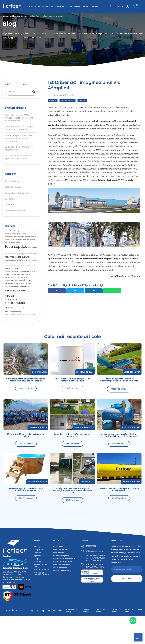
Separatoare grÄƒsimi (63, 589)
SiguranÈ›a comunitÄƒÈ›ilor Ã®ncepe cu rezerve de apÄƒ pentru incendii (19, 118)
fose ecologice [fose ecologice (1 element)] (33, 252)
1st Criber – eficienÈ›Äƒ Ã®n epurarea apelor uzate (18, 157)
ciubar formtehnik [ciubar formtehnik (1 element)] (31, 239)
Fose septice (59, 580)
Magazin (77, 5)
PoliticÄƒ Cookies (86, 639)
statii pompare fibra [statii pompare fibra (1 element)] (28, 337)
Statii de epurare (13, 187)
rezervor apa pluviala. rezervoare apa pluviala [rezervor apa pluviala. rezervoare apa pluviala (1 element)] (20, 284)
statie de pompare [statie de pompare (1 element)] (11, 319)
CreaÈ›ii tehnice (60, 595)
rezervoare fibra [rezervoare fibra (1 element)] (30, 276)
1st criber (53, 100)
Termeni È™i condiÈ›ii (100, 639)
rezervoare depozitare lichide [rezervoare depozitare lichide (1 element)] (14, 276)
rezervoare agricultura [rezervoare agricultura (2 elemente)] (17, 265)
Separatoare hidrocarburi (18, 193)
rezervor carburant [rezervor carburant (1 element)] (26, 288)
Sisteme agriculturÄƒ (62, 598)
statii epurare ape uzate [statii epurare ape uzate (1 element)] (13, 333)
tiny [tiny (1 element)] (6, 341)
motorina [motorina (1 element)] (20, 257)
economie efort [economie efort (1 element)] (18, 243)
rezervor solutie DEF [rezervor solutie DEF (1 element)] (21, 291)
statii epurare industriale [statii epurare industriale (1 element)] (13, 337)
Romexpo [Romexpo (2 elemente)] (29, 295)
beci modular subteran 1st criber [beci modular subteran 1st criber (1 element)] (16, 235)
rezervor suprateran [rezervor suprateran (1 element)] (11, 295)
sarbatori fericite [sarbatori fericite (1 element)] (10, 303)
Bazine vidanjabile (14, 181)
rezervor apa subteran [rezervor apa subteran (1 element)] (12, 288)
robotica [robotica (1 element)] (21, 295)
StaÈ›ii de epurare (61, 577)
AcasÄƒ (32, 5)
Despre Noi (43, 5)
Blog (86, 5)
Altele (22, 16)
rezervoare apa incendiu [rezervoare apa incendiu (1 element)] (13, 269)
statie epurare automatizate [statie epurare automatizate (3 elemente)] (15, 326)
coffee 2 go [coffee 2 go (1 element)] (9, 243)
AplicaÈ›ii (66, 5)
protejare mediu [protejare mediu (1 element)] (32, 261)
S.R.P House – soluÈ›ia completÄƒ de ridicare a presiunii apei (21, 128)
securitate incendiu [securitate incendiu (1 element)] (23, 303)
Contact (95, 5)
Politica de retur (130, 639)
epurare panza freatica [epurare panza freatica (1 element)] (13, 246)
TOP (138, 637)
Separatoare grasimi (15, 211)
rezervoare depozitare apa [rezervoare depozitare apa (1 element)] (14, 272)
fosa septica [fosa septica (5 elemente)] (16, 251)
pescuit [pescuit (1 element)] (26, 257)
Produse (55, 5)
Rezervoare (58, 574)
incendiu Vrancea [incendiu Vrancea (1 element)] (11, 257)
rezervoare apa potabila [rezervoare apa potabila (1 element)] (29, 269)
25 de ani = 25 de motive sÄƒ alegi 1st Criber (19, 148)
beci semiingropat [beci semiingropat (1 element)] (11, 239)
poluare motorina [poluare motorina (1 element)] (11, 261)
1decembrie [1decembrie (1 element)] (13, 231)
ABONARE (127, 606)
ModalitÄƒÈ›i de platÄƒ (40, 592)
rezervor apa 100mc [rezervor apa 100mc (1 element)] (11, 280)
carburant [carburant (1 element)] (21, 239)
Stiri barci (10, 205)
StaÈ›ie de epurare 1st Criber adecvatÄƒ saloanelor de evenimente (19, 138)
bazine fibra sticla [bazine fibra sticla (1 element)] (31, 231)
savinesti (82, 100)
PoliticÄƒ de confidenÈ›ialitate (42, 600)
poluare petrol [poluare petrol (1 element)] (21, 261)
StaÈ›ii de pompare (62, 592)
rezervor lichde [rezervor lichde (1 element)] (10, 291)
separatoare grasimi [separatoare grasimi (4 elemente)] (15, 311)
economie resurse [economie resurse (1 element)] (29, 243)
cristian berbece (67, 100)
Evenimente (11, 199)
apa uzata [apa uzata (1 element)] (21, 231)
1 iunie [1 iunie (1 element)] (7, 231)
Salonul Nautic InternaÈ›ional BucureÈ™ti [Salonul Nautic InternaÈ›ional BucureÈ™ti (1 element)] (18, 299)
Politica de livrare (41, 596)
